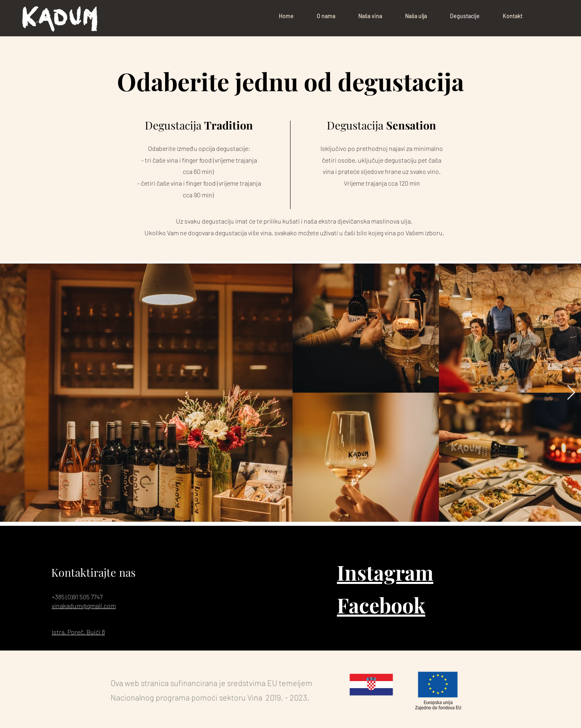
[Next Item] (571, 393)
